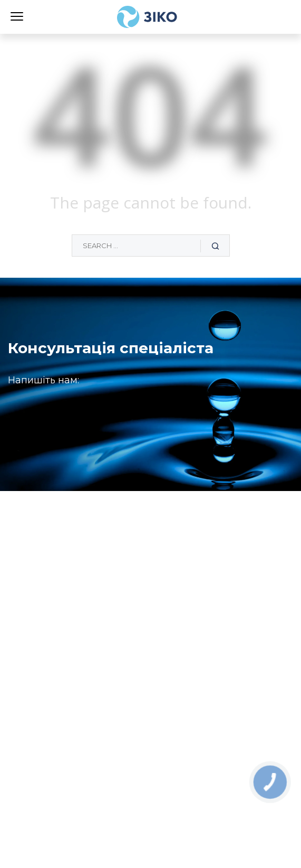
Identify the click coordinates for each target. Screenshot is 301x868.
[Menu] (17, 16)
